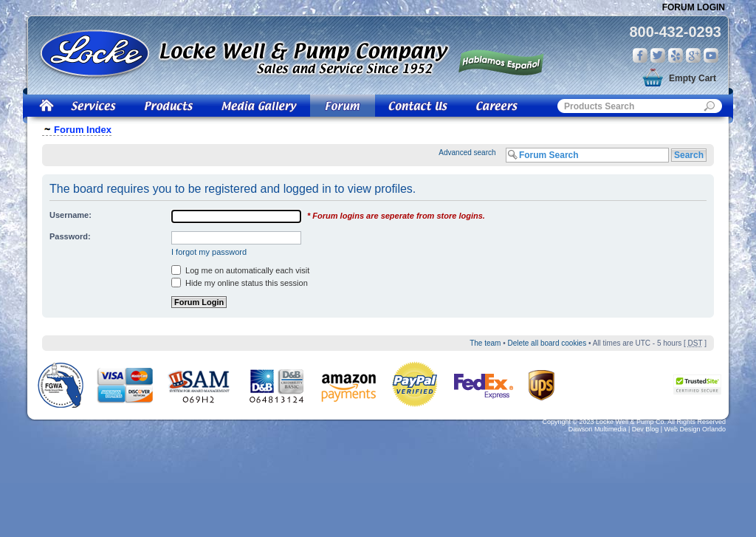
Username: (71, 215)
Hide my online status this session (240, 283)
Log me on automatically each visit (240, 270)
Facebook (640, 55)
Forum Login (694, 7)
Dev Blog (646, 429)
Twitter (658, 55)
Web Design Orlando (695, 429)
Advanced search (467, 153)
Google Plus (693, 55)
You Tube (711, 55)
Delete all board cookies (547, 343)
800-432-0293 (675, 32)
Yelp (676, 55)
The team (485, 343)
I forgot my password (209, 252)
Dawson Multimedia (598, 429)
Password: (70, 236)
